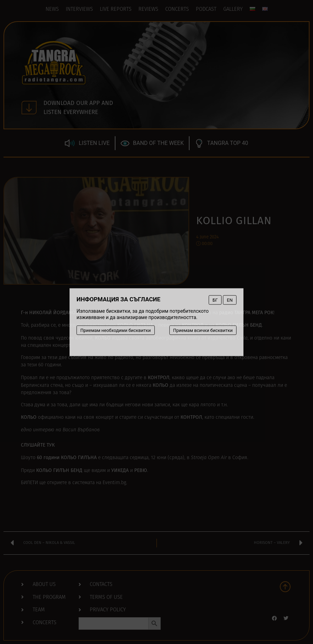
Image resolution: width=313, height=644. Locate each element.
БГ (215, 300)
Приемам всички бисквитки (203, 330)
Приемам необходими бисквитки (116, 330)
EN (230, 300)
